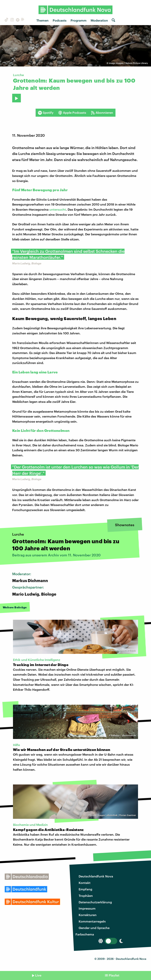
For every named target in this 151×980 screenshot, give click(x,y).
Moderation (99, 20)
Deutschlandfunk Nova (96, 876)
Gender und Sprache (94, 928)
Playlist (114, 975)
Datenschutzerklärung (95, 902)
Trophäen (86, 896)
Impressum (87, 908)
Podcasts (60, 20)
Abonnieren (102, 113)
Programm (79, 20)
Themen (42, 20)
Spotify (46, 113)
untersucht (58, 209)
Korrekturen (88, 915)
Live (38, 975)
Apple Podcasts (72, 113)
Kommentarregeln (92, 921)
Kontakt (85, 883)
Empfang (85, 889)
